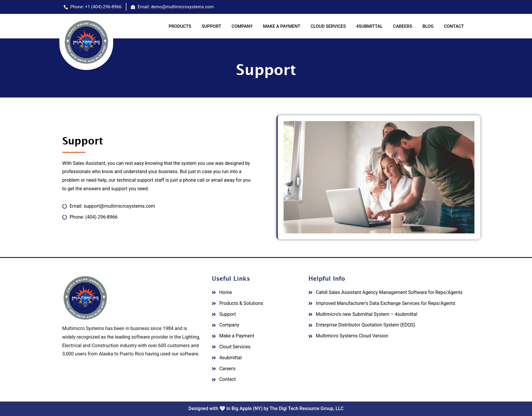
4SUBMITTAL (370, 26)
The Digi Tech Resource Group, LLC (307, 408)
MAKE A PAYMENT (282, 26)
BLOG (428, 26)
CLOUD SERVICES (328, 26)
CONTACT (454, 26)
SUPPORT (211, 26)
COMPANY (242, 26)
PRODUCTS (180, 26)
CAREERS (403, 26)
